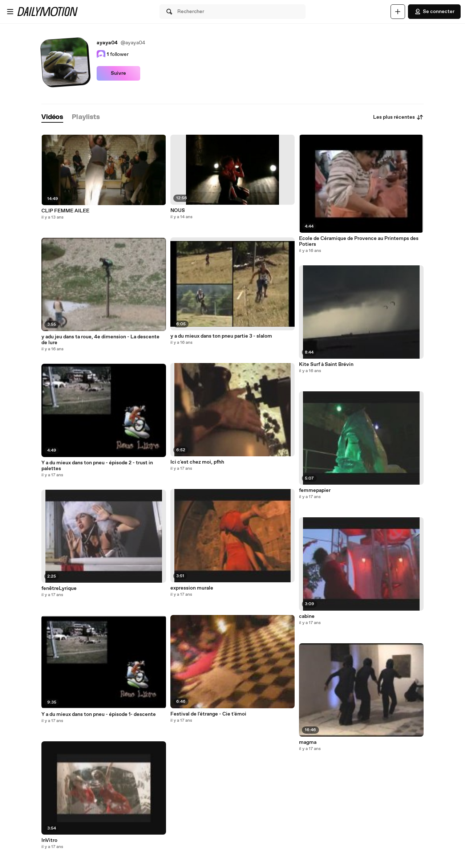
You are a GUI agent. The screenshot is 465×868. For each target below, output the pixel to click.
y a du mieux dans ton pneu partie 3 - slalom (221, 336)
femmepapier (315, 490)
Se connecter (434, 12)
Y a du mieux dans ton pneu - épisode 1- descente (99, 714)
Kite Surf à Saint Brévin (326, 364)
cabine (307, 616)
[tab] (52, 117)
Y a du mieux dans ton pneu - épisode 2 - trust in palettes (97, 466)
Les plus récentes (398, 117)
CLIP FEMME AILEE (65, 211)
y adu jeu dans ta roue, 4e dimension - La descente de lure (100, 340)
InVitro (49, 840)
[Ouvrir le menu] (10, 12)
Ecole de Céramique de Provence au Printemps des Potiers (359, 241)
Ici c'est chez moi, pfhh (197, 462)
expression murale (192, 588)
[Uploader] (398, 12)
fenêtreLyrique (59, 588)
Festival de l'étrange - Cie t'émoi (208, 714)
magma (308, 742)
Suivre (118, 73)
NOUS (178, 211)
